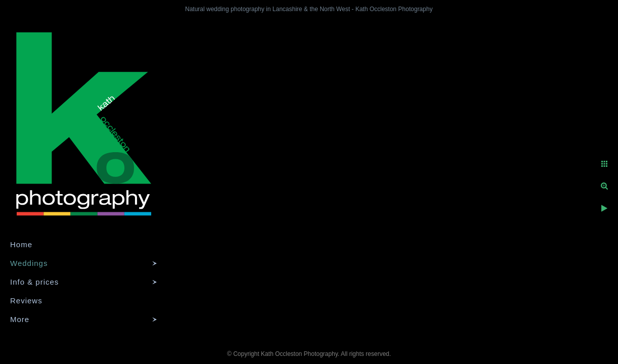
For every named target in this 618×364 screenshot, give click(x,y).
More (20, 319)
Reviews (26, 301)
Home (21, 244)
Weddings (29, 263)
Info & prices (34, 282)
